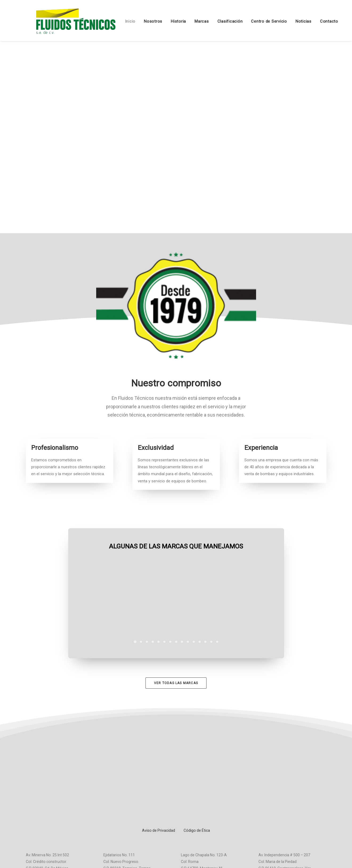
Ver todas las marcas (176, 683)
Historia (169, 21)
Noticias (294, 21)
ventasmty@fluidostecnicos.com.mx (212, 806)
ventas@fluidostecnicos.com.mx (54, 806)
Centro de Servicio (259, 21)
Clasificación (220, 21)
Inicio (121, 21)
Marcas (192, 21)
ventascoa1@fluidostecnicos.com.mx (290, 806)
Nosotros (143, 21)
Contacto (319, 21)
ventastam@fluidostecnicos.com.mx (135, 799)
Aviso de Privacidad (159, 749)
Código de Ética (197, 749)
